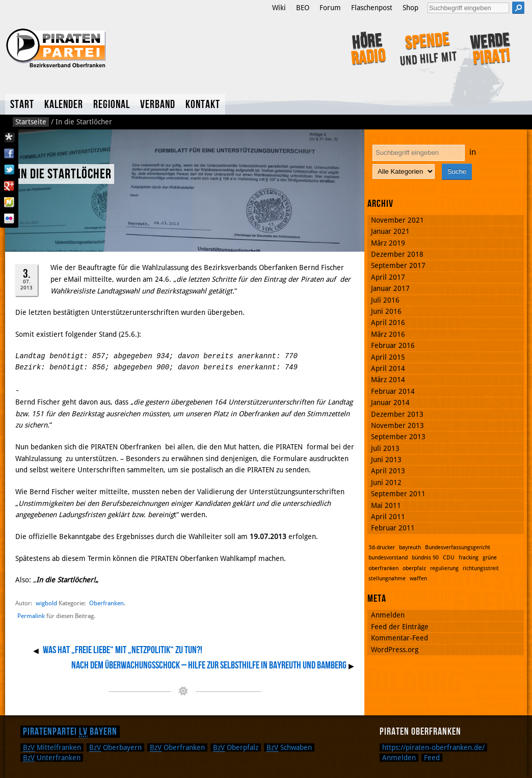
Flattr (9, 202)
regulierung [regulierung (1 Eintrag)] (444, 568)
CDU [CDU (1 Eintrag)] (449, 558)
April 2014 (388, 368)
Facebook (9, 153)
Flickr (9, 219)
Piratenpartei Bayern (70, 732)
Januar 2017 (390, 288)
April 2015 (388, 357)
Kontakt (203, 105)
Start (22, 105)
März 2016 (388, 334)
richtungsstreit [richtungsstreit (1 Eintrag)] (481, 568)
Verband (158, 105)
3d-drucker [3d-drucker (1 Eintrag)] (382, 547)
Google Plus (9, 186)
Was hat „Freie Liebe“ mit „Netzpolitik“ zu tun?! (123, 650)
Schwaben (289, 747)
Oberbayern (115, 747)
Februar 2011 (393, 528)
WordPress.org (395, 650)
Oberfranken (107, 603)
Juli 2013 (385, 448)
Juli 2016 (385, 300)
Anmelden (388, 615)
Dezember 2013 (397, 414)
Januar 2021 (390, 231)
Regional (112, 105)
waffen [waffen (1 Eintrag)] (418, 579)
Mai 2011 (386, 505)
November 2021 (397, 220)
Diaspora (9, 137)
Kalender (64, 105)
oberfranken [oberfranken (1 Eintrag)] (383, 568)
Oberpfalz (236, 747)
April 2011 (388, 517)
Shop (410, 8)
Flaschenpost (372, 8)
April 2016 (388, 323)
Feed (432, 758)
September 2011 (398, 494)
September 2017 (398, 265)
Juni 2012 (386, 482)
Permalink (31, 616)
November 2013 (397, 425)
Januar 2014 (390, 403)
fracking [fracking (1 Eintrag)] (469, 558)
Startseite (31, 122)
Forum (330, 8)
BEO (303, 8)
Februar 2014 (393, 391)
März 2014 (388, 380)
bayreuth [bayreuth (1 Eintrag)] (410, 547)
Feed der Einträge (400, 627)
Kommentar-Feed (400, 638)
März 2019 (388, 243)
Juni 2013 (386, 460)
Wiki (279, 8)
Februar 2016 (393, 345)
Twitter (9, 170)
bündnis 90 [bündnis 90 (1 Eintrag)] (425, 558)
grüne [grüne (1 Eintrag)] (490, 558)
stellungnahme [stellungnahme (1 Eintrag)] (387, 579)
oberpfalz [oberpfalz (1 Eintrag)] (414, 568)
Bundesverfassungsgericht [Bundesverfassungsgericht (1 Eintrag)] (458, 547)
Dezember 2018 (397, 254)
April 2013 (388, 471)
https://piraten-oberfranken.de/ (433, 747)
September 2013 (398, 437)
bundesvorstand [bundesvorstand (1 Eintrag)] (388, 558)
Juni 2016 (386, 311)
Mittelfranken (52, 747)
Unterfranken (52, 758)
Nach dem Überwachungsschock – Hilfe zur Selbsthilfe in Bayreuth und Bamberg (209, 665)
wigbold (46, 603)
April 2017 (388, 277)
